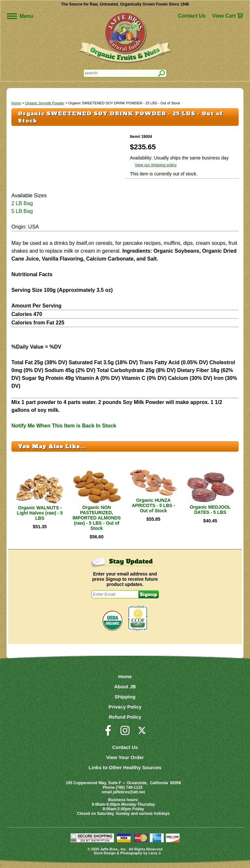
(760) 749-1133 (129, 787)
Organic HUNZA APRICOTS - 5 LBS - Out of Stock (153, 505)
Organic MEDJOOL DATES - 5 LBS (210, 510)
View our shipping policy (156, 165)
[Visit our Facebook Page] (108, 733)
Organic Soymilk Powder (45, 103)
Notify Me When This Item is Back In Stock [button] (64, 426)
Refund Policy (125, 717)
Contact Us (192, 16)
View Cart (224, 16)
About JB (125, 687)
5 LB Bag (22, 211)
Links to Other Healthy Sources (125, 767)
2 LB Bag (22, 203)
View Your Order (125, 757)
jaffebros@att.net (129, 792)
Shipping (125, 697)
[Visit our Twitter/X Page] (142, 733)
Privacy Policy (125, 707)
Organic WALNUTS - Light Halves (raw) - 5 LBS (40, 513)
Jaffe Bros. (110, 849)
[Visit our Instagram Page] (125, 733)
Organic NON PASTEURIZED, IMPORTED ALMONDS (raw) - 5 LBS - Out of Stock (97, 518)
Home (16, 103)
